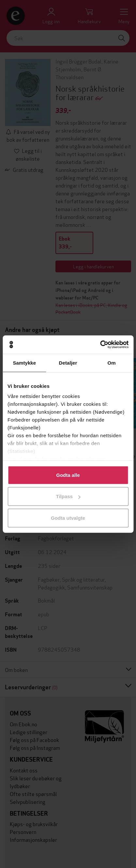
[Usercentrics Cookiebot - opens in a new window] (100, 345)
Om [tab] (112, 362)
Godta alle (68, 475)
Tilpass (68, 496)
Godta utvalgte (68, 518)
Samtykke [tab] (24, 362)
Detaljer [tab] (68, 362)
